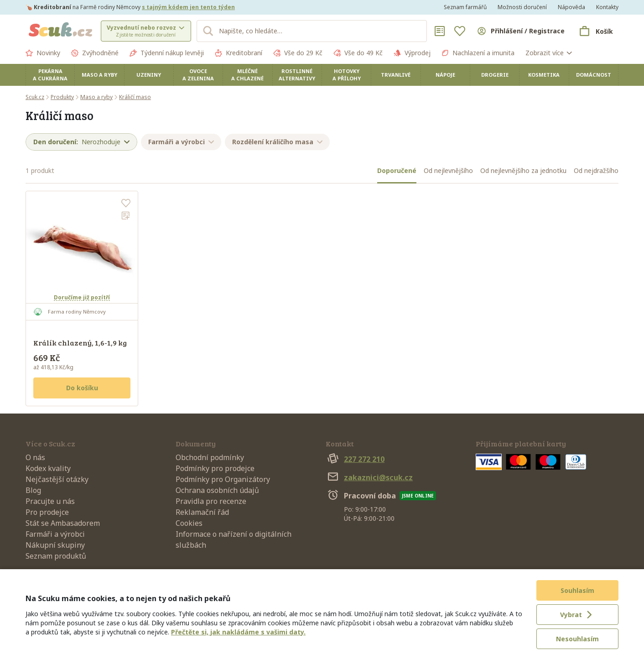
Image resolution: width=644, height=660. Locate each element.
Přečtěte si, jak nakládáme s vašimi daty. (238, 632)
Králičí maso (135, 97)
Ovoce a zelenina (198, 75)
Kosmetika (544, 75)
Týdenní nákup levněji (167, 53)
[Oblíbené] (460, 31)
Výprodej (412, 53)
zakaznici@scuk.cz (369, 477)
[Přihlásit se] (520, 31)
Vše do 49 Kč (358, 53)
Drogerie (495, 75)
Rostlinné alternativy (297, 75)
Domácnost (594, 75)
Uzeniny (149, 75)
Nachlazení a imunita (478, 53)
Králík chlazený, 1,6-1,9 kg (80, 343)
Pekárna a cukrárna (50, 75)
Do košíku (82, 388)
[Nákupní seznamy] (440, 31)
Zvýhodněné (95, 53)
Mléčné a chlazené (247, 75)
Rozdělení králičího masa (277, 142)
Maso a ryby (99, 75)
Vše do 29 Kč (298, 53)
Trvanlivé (396, 75)
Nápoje (445, 75)
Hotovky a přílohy (347, 75)
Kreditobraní (239, 53)
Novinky (43, 53)
